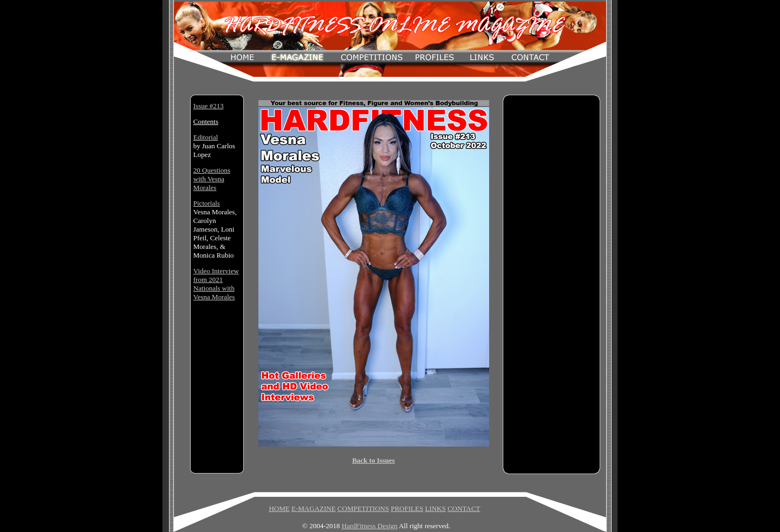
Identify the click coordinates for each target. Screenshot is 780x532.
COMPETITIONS (363, 508)
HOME (279, 508)
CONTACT (464, 508)
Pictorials (207, 203)
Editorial (206, 137)
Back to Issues (373, 460)
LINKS (435, 508)
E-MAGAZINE (314, 508)
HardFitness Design (370, 526)
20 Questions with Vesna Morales (212, 179)
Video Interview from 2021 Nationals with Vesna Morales (216, 284)
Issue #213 (209, 106)
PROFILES (407, 508)
